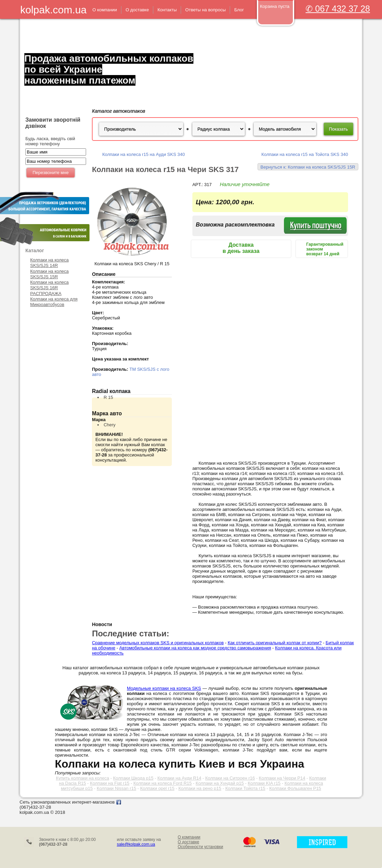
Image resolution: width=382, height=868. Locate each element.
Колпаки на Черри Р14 (282, 778)
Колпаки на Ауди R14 (179, 778)
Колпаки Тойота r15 (245, 788)
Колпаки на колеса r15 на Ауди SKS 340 (144, 154)
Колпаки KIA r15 (264, 783)
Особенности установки (200, 847)
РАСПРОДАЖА (46, 294)
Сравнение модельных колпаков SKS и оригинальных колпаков (158, 643)
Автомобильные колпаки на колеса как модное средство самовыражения (195, 648)
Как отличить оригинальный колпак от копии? (275, 643)
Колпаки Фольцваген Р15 (295, 788)
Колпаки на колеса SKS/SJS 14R (49, 263)
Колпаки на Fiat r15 (110, 783)
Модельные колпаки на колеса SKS (164, 688)
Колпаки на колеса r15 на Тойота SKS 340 (305, 154)
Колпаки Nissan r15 (116, 788)
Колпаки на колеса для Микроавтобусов (54, 302)
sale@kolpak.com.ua (136, 844)
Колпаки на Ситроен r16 (230, 778)
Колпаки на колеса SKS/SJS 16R (49, 285)
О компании (189, 837)
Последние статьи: (130, 633)
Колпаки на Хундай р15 (220, 783)
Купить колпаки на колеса (82, 778)
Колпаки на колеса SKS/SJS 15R (49, 274)
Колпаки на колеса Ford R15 (163, 783)
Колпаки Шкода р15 (133, 778)
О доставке (188, 842)
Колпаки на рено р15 (200, 788)
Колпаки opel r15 (157, 788)
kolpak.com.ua (53, 10)
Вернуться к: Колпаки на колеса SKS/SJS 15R (308, 167)
